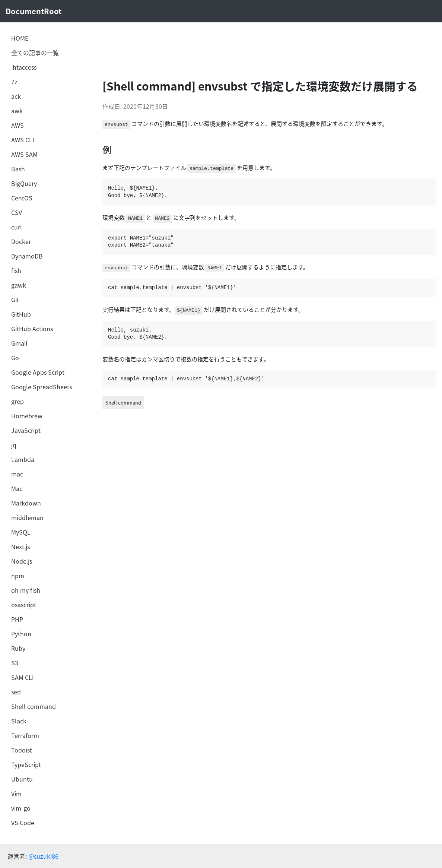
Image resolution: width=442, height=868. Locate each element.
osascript (24, 605)
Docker (21, 241)
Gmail (19, 343)
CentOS (22, 198)
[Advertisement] (232, 50)
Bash (18, 169)
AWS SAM (24, 154)
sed (16, 692)
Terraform (25, 735)
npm (18, 576)
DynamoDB (27, 256)
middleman (27, 517)
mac (17, 474)
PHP (17, 619)
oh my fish (26, 590)
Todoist (22, 750)
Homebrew (27, 416)
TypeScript (26, 764)
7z (14, 82)
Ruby (18, 648)
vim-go (21, 808)
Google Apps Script (38, 372)
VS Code (23, 823)
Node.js (22, 561)
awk (17, 111)
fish (16, 270)
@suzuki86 (43, 856)
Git (15, 300)
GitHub (21, 314)
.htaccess (24, 67)
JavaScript (26, 430)
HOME (20, 38)
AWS (18, 125)
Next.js (20, 547)
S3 (15, 663)
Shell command (34, 706)
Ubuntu (22, 779)
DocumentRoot (34, 11)
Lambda (23, 459)
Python (21, 634)
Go (15, 358)
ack (16, 96)
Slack (19, 721)
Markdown (26, 503)
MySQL (21, 532)
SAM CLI (23, 677)
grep (18, 401)
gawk (19, 285)
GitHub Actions (32, 329)
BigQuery (24, 183)
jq (14, 445)
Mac (17, 488)
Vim (16, 793)
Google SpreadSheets (42, 387)
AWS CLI (23, 140)
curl (17, 227)
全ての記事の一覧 (35, 53)
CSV (17, 212)
